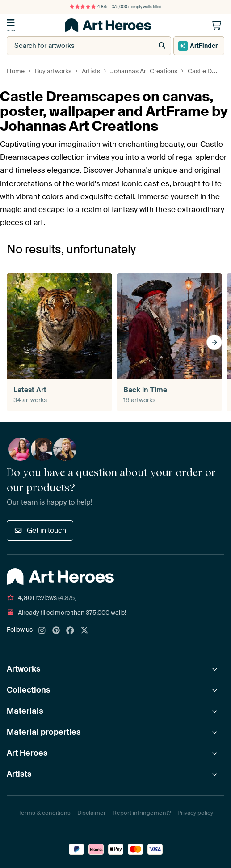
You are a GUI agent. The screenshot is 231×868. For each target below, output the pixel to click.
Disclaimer (92, 813)
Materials (25, 711)
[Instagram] (42, 631)
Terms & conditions (44, 813)
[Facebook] (70, 631)
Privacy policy (195, 813)
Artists (19, 774)
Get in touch (40, 530)
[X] (84, 631)
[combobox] (71, 46)
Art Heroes (27, 753)
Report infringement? (142, 813)
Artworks (24, 669)
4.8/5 (88, 7)
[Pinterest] (56, 631)
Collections (29, 690)
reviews (42, 598)
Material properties (44, 732)
